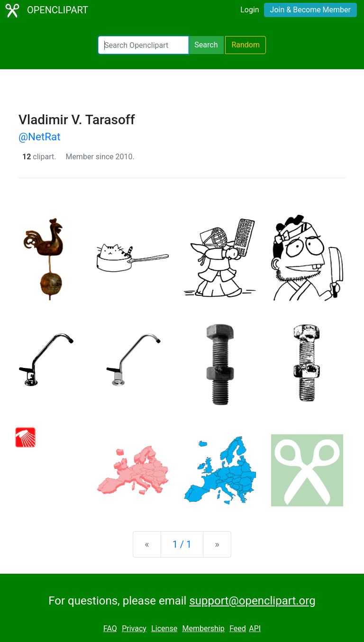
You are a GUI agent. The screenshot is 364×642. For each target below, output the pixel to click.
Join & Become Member (310, 10)
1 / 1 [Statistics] (182, 544)
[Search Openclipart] (143, 45)
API (255, 628)
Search (206, 45)
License (164, 628)
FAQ (110, 628)
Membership (203, 628)
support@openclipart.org (252, 601)
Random (246, 45)
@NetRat (40, 137)
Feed (238, 628)
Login (250, 10)
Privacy (134, 628)
